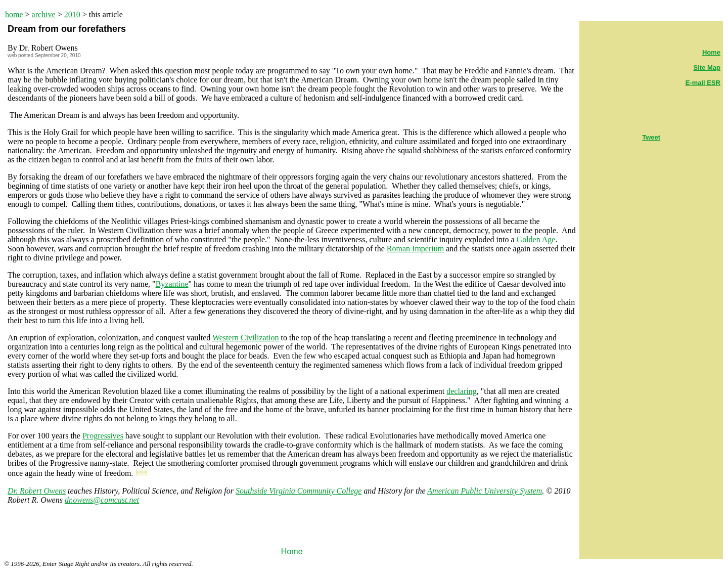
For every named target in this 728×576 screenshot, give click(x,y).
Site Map (707, 68)
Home (292, 551)
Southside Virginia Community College (299, 491)
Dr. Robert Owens (37, 491)
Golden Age (536, 239)
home (14, 14)
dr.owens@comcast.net (102, 500)
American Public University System (485, 491)
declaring (462, 391)
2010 (72, 14)
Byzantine (172, 284)
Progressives (103, 436)
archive (44, 14)
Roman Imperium (415, 249)
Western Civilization (246, 338)
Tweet (651, 137)
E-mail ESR (703, 83)
